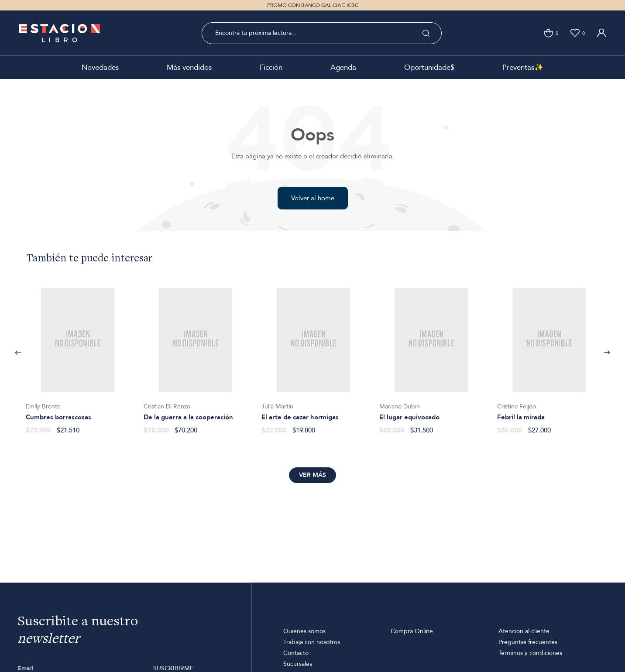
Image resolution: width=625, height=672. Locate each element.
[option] (78, 356)
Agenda (343, 67)
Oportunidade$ (429, 67)
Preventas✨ (523, 67)
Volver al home (313, 198)
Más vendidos (189, 67)
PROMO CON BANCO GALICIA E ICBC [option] (313, 5)
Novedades (100, 67)
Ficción (271, 67)
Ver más (312, 475)
